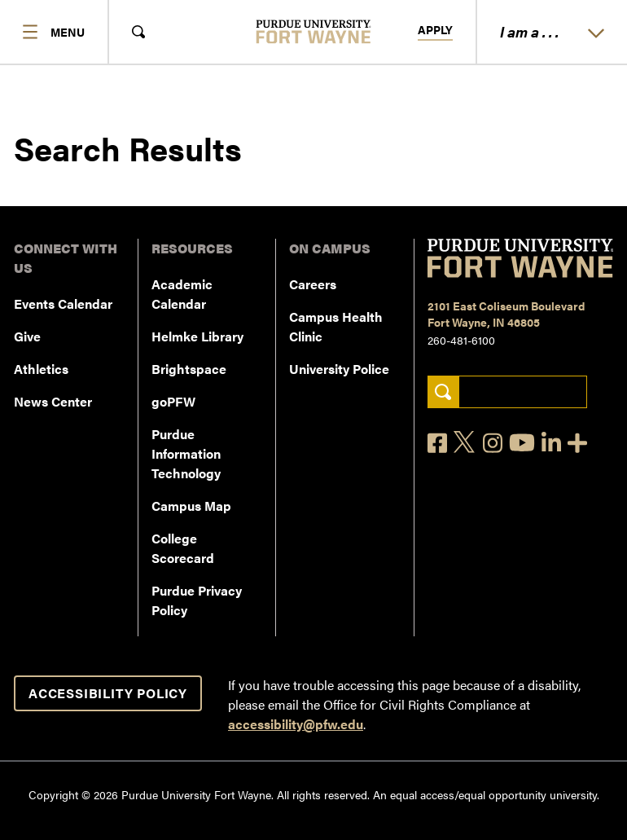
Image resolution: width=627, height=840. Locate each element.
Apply (435, 30)
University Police (339, 369)
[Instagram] (493, 443)
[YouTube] (522, 442)
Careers (313, 284)
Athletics (41, 369)
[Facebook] (437, 443)
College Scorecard (183, 548)
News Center (53, 401)
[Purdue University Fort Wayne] (314, 31)
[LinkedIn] (551, 443)
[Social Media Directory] (577, 443)
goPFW (173, 401)
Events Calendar (63, 303)
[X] (465, 442)
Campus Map (191, 506)
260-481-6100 (461, 340)
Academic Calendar (182, 294)
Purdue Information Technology (186, 453)
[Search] (585, 211)
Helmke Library (197, 336)
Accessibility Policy (108, 693)
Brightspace (189, 369)
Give (27, 336)
